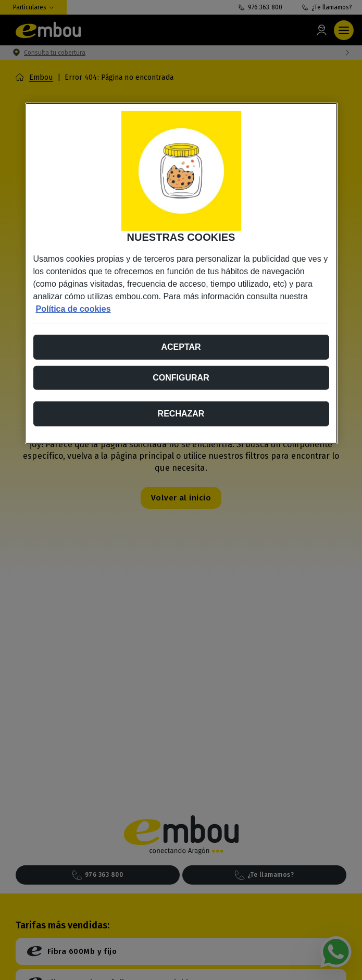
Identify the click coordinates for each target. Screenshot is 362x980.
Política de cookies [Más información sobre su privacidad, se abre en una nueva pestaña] (73, 309)
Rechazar (181, 414)
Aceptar (181, 347)
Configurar (181, 378)
